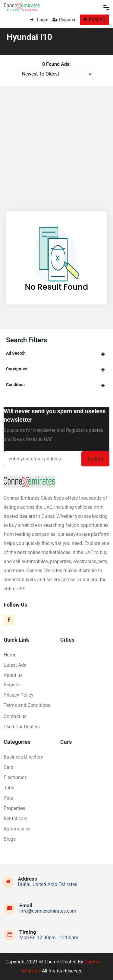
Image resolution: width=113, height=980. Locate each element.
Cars (8, 767)
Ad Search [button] (16, 353)
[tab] (56, 353)
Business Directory (23, 757)
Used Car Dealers (22, 727)
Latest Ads (15, 665)
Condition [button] (15, 385)
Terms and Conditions (27, 705)
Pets (8, 798)
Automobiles (17, 829)
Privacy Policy (19, 695)
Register (64, 20)
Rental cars (16, 819)
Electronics (15, 777)
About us (13, 675)
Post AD (94, 19)
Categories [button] (17, 369)
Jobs (9, 788)
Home (10, 655)
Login (39, 20)
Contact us (15, 716)
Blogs (10, 839)
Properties (14, 808)
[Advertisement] (56, 146)
